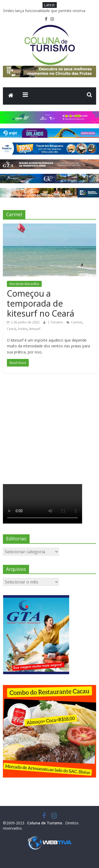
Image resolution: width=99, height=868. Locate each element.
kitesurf (35, 329)
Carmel (76, 322)
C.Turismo (56, 322)
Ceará (11, 329)
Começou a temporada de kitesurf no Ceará (41, 303)
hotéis (23, 329)
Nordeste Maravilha (24, 284)
